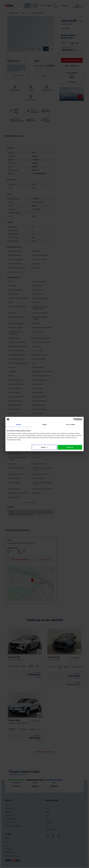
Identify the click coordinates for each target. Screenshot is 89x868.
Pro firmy (56, 6)
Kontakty (65, 6)
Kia (46, 805)
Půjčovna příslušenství (11, 819)
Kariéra (7, 845)
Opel (47, 815)
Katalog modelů (35, 6)
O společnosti (9, 849)
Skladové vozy (9, 808)
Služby (49, 6)
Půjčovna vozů (9, 822)
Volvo (23, 13)
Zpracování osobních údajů (13, 856)
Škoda (47, 826)
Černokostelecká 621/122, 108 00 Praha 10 (21, 543)
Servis (42, 6)
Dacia (47, 808)
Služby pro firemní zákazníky (13, 826)
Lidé (6, 842)
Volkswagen (49, 822)
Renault (48, 812)
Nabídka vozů (28, 6)
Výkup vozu (8, 812)
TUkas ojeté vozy (50, 829)
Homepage (6, 13)
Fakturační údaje (10, 852)
